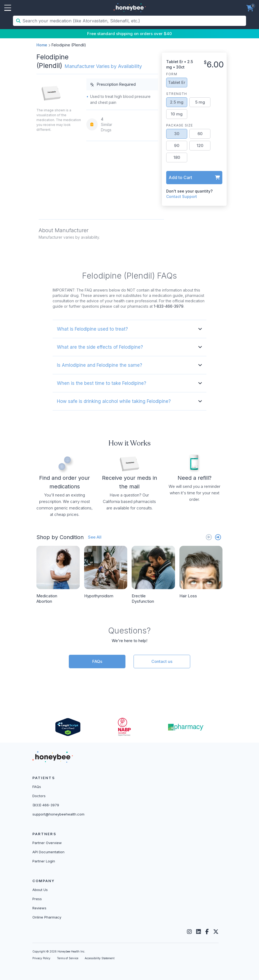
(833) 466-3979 (46, 805)
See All (95, 537)
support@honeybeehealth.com (58, 814)
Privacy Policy (41, 958)
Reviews (39, 908)
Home (42, 45)
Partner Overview (47, 843)
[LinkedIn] (199, 932)
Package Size (180, 125)
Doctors (39, 796)
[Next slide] (218, 537)
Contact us (162, 661)
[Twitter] (216, 932)
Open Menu (8, 8)
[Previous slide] (209, 537)
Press (37, 899)
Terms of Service (68, 958)
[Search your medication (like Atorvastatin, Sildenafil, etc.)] (134, 21)
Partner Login (44, 861)
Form (172, 74)
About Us (40, 890)
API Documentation (48, 852)
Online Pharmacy (47, 917)
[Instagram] (189, 932)
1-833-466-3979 (169, 306)
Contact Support (182, 196)
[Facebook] (207, 932)
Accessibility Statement (100, 958)
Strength (177, 94)
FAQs (97, 661)
